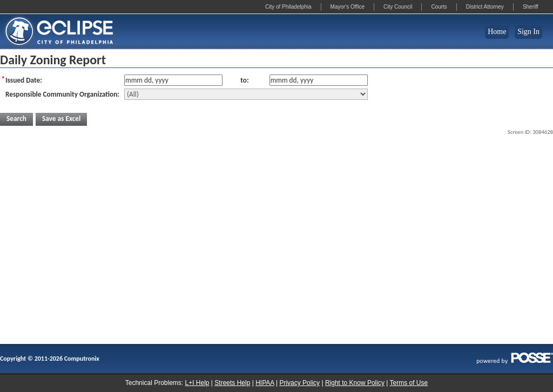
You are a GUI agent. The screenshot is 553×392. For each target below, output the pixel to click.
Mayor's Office (348, 7)
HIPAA (265, 383)
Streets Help (232, 383)
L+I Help (197, 383)
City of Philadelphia (288, 7)
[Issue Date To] (319, 80)
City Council (398, 7)
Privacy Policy (299, 383)
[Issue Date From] (173, 80)
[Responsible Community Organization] (246, 94)
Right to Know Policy (355, 383)
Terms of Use (409, 383)
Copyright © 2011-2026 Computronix (50, 359)
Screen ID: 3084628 (530, 132)
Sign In (528, 32)
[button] (16, 119)
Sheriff (531, 7)
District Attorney (485, 7)
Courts (439, 7)
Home (497, 32)
